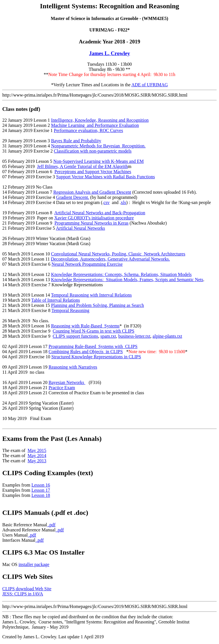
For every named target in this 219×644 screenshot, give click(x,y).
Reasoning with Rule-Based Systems (85, 326)
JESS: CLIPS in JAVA (23, 594)
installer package (34, 564)
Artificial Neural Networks (80, 228)
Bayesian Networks (67, 382)
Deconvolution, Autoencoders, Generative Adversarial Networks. (110, 259)
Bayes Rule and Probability (76, 141)
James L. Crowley (109, 53)
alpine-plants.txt (167, 336)
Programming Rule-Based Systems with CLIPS (93, 346)
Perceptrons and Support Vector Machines (93, 172)
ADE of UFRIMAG (150, 85)
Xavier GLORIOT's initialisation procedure (94, 218)
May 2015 (37, 450)
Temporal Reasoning (71, 310)
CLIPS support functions (75, 336)
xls (123, 202)
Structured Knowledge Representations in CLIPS (96, 357)
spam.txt (108, 336)
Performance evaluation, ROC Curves (89, 130)
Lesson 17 (41, 490)
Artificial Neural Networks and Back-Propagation (100, 213)
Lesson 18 (41, 495)
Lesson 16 (41, 485)
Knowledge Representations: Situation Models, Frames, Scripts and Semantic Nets (127, 280)
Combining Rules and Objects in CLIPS (86, 352)
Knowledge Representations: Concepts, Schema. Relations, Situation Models (121, 274)
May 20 (37, 461)
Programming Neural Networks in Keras (92, 223)
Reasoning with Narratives (73, 367)
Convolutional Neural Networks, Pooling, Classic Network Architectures (118, 254)
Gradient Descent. (73, 197)
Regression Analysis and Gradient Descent (92, 192)
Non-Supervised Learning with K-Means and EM (99, 161)
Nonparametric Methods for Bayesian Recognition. (98, 146)
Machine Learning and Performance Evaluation (95, 125)
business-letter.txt (134, 336)
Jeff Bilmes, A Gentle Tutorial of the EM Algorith (82, 166)
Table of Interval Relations (55, 300)
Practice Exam (62, 388)
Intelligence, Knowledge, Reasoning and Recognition (100, 120)
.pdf (51, 525)
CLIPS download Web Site (27, 589)
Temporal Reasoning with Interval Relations (91, 295)
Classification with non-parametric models (93, 151)
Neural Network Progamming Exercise (87, 264)
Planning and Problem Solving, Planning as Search (98, 305)
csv (107, 202)
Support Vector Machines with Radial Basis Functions (106, 177)
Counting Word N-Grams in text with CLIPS (94, 331)
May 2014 (37, 456)
